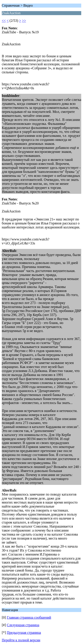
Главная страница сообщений (29, 617)
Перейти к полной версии (21, 640)
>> (24, 21)
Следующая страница (23, 625)
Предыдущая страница (24, 633)
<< (4, 21)
